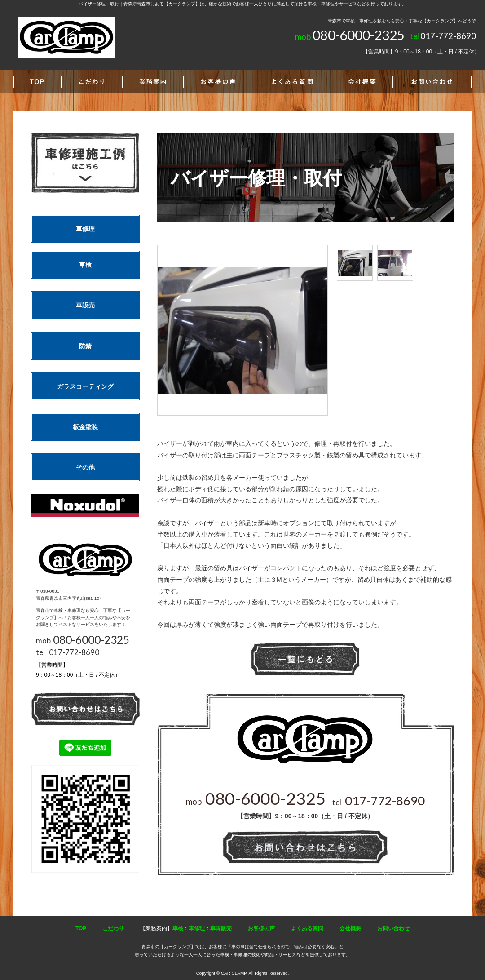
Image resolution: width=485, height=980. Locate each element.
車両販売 (221, 928)
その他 (85, 467)
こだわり (113, 928)
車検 (85, 265)
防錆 (85, 346)
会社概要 (350, 928)
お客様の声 (261, 928)
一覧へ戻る (305, 659)
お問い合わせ (393, 928)
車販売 (85, 305)
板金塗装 (85, 427)
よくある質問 (307, 928)
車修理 (85, 229)
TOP (81, 928)
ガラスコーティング (85, 386)
